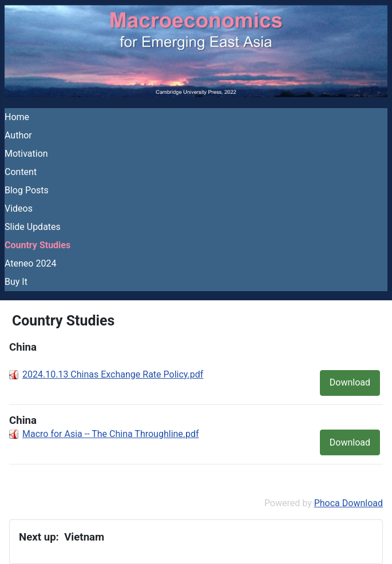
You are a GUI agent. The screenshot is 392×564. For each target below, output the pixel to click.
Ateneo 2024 (30, 263)
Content (21, 172)
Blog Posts (27, 190)
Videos (19, 208)
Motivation (26, 154)
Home (17, 117)
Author (18, 135)
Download (350, 382)
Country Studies (37, 245)
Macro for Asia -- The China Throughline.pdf (111, 434)
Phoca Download (349, 503)
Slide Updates (33, 227)
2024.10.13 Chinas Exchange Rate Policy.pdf (113, 374)
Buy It (16, 282)
